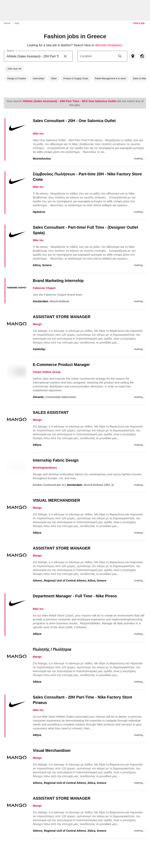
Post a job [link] (139, 23)
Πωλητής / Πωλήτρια (52, 649)
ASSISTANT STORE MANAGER (62, 317)
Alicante (38, 397)
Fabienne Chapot (44, 288)
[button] (14, 69)
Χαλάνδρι (39, 349)
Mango (37, 324)
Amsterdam (41, 301)
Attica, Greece (42, 265)
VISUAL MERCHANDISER (56, 500)
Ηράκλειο (39, 212)
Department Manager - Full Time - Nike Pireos (75, 596)
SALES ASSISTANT (51, 412)
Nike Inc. (39, 134)
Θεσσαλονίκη (42, 159)
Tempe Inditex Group (47, 372)
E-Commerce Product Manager (61, 365)
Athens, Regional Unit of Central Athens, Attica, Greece (70, 581)
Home (7, 23)
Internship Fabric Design (56, 460)
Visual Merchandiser (52, 750)
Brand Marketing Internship (58, 281)
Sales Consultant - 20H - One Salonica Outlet (74, 121)
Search (10, 51)
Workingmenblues (45, 468)
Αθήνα (37, 445)
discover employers (109, 45)
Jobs (17, 23)
